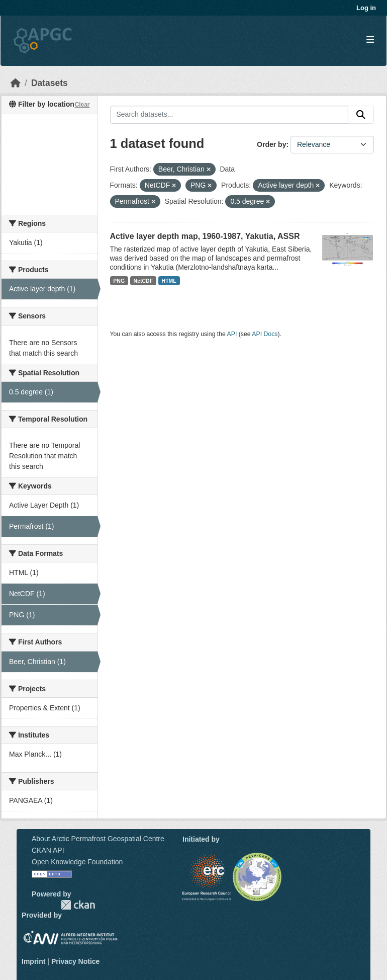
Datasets (50, 83)
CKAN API (48, 850)
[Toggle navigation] (370, 40)
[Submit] (361, 115)
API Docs (265, 334)
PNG (119, 281)
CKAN (78, 905)
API (232, 334)
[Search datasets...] (229, 115)
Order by (271, 144)
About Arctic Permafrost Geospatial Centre (98, 839)
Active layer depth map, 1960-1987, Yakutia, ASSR (205, 236)
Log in (366, 8)
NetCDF (143, 281)
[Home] (16, 83)
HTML (169, 281)
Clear (82, 105)
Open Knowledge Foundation (77, 862)
